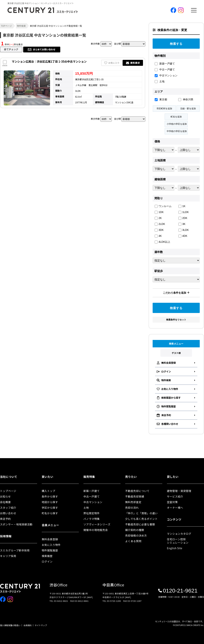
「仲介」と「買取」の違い (141, 513)
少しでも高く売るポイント (141, 519)
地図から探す (50, 502)
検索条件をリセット (176, 320)
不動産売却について (137, 491)
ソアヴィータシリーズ (97, 524)
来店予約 (5, 519)
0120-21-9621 (178, 591)
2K (158, 218)
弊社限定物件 (92, 513)
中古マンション (166, 76)
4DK (183, 236)
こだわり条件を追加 (176, 293)
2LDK (160, 224)
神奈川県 (186, 100)
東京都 (161, 100)
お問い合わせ (8, 513)
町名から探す (50, 513)
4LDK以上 (162, 242)
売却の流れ (132, 508)
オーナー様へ (175, 508)
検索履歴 (47, 556)
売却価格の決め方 (136, 535)
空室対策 (172, 502)
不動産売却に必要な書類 (140, 524)
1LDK (184, 212)
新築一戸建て (165, 64)
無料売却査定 (133, 502)
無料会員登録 (50, 539)
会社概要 (5, 502)
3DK (159, 230)
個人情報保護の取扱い (10, 625)
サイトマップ (41, 625)
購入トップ (48, 491)
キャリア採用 (8, 556)
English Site (175, 548)
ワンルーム (163, 206)
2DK (183, 218)
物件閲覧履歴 (50, 550)
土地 (160, 81)
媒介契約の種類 (135, 530)
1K (182, 206)
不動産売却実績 (135, 496)
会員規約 (28, 625)
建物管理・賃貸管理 (179, 491)
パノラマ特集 (92, 519)
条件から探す (50, 496)
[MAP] (90, 597)
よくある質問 (133, 541)
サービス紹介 (175, 496)
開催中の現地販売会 (96, 530)
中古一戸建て (165, 70)
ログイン (47, 561)
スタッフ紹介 (8, 508)
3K (182, 224)
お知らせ (5, 496)
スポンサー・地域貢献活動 (16, 524)
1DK (159, 212)
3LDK (184, 230)
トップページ (8, 491)
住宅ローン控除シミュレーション (178, 541)
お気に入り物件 (51, 545)
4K (158, 236)
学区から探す (50, 508)
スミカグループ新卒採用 (15, 550)
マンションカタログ (179, 534)
